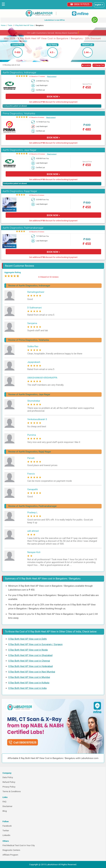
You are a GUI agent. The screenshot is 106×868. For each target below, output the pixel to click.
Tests (10, 25)
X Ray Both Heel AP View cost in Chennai (29, 661)
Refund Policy (9, 782)
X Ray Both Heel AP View (24, 25)
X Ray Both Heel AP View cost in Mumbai (29, 677)
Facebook (7, 826)
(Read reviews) (52, 76)
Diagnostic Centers (11, 850)
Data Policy (8, 777)
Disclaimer (7, 806)
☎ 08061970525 (80, 4)
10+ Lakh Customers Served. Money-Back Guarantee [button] (53, 32)
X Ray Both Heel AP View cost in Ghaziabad (30, 655)
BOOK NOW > (53, 97)
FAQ (4, 802)
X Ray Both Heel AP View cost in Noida (28, 650)
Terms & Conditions (12, 791)
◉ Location (86, 65)
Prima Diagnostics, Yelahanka (19, 113)
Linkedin (6, 835)
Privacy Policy (9, 787)
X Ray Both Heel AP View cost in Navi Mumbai (32, 672)
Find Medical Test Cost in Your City (19, 845)
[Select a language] (99, 5)
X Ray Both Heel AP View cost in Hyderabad (30, 666)
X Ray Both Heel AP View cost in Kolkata (29, 683)
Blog (5, 811)
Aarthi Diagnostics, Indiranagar (20, 72)
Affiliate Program (10, 855)
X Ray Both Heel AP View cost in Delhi (28, 639)
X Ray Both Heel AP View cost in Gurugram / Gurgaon (35, 644)
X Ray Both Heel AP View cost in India (27, 688)
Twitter (6, 831)
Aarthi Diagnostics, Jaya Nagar (20, 150)
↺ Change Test (99, 65)
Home (3, 25)
